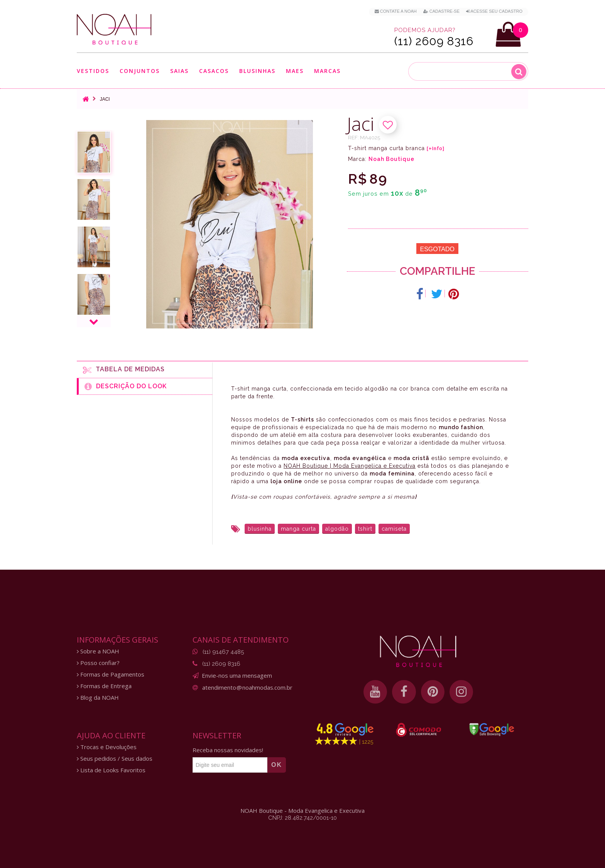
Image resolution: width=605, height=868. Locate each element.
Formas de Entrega (104, 686)
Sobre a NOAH (98, 651)
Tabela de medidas (124, 370)
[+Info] (436, 149)
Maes (295, 71)
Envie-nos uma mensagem (237, 675)
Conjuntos (140, 71)
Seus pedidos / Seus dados (115, 759)
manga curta (298, 529)
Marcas (327, 71)
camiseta (394, 529)
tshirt (365, 529)
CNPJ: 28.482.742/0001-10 (302, 818)
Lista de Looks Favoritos (111, 770)
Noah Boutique (391, 159)
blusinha (260, 529)
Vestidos (93, 71)
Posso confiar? (98, 663)
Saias (179, 71)
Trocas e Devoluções (107, 747)
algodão (337, 529)
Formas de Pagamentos (111, 674)
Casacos (214, 71)
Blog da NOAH (98, 698)
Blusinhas (257, 71)
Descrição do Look (126, 386)
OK (277, 765)
